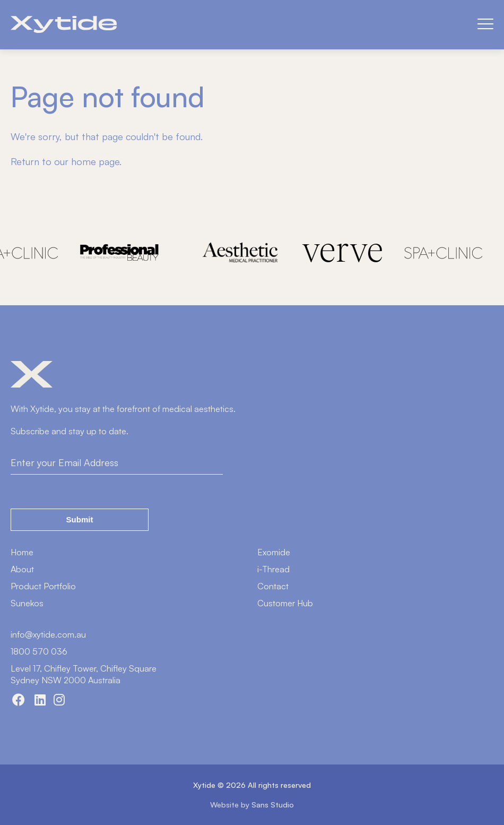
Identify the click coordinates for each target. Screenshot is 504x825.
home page (95, 161)
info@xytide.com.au (48, 634)
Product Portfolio (43, 586)
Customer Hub (285, 603)
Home (22, 552)
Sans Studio (273, 804)
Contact (273, 586)
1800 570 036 (39, 651)
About (22, 569)
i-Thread (273, 569)
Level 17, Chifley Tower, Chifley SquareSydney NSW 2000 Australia (84, 674)
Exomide (274, 552)
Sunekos (27, 603)
